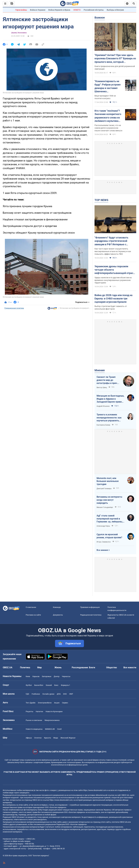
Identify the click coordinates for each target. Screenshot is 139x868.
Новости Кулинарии (54, 711)
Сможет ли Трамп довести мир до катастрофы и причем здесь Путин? (108, 380)
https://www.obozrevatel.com (95, 790)
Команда (57, 607)
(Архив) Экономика (19, 33)
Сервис (65, 703)
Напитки (39, 711)
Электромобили (45, 703)
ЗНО (65, 694)
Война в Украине (38, 10)
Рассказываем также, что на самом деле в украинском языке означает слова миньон (108, 128)
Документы (58, 615)
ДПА (59, 694)
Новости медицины (34, 729)
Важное (100, 18)
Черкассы (66, 676)
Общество (112, 667)
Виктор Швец (102, 388)
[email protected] (35, 849)
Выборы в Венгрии (115, 10)
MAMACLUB (50, 729)
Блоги (92, 667)
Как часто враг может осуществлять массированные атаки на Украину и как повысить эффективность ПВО (113, 251)
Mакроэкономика (52, 720)
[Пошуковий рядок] (134, 3)
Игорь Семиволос (104, 542)
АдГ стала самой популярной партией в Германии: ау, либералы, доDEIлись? (110, 519)
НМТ (71, 694)
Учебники (36, 694)
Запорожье (47, 676)
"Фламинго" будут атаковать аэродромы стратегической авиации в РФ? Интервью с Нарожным (111, 241)
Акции (57, 703)
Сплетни (38, 738)
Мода (56, 738)
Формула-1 (65, 685)
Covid (59, 729)
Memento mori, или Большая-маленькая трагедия (108, 481)
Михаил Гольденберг (105, 507)
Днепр (57, 676)
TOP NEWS (101, 200)
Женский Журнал (68, 738)
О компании (31, 607)
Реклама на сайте (33, 615)
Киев (28, 676)
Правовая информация (90, 607)
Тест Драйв (31, 703)
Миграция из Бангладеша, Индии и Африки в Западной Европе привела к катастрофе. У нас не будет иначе (110, 399)
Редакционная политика (14, 308)
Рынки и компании (34, 720)
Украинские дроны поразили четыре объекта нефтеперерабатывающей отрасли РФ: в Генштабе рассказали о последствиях (115, 270)
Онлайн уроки (48, 694)
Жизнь (58, 667)
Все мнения (102, 550)
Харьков (36, 676)
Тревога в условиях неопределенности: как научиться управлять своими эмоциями (109, 418)
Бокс (56, 685)
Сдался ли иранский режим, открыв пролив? (109, 536)
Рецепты (29, 711)
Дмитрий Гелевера (104, 489)
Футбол (29, 685)
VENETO (77, 10)
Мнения (100, 370)
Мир (39, 667)
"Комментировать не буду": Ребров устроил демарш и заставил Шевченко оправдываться (108, 86)
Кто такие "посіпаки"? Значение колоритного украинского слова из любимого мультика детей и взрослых (108, 116)
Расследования (80, 667)
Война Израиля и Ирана (59, 10)
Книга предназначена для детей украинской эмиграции (115, 68)
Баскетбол (39, 685)
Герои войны (21, 10)
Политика (25, 667)
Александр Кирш (103, 526)
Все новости (130, 667)
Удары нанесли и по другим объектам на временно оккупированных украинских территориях (113, 280)
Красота (47, 738)
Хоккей (49, 685)
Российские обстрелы (94, 10)
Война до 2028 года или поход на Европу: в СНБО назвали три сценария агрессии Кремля (113, 299)
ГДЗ (27, 694)
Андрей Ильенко (103, 406)
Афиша (29, 738)
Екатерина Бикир (103, 425)
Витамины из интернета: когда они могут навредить (110, 500)
